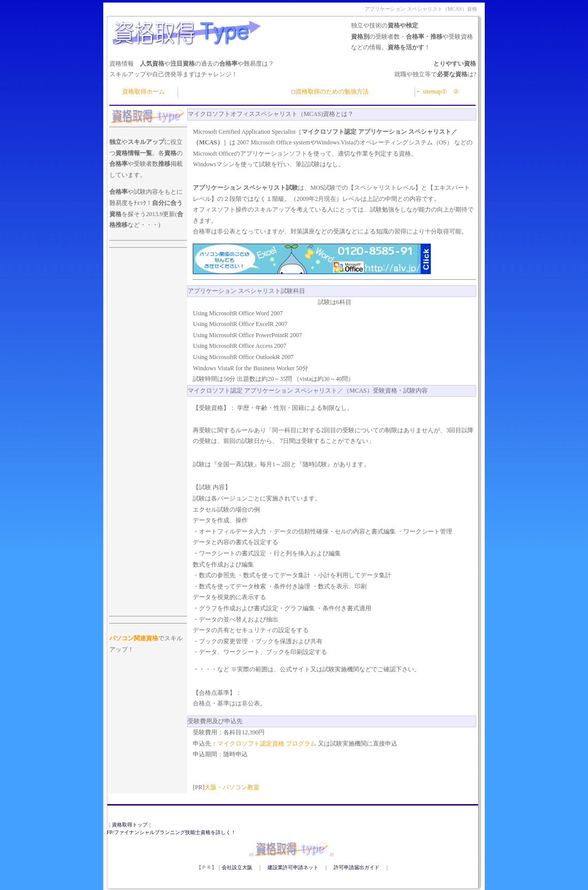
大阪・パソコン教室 (232, 787)
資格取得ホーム (143, 92)
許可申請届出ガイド (357, 867)
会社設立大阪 (237, 867)
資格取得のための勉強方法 (332, 92)
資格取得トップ (130, 825)
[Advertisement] (149, 274)
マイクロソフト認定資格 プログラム (268, 744)
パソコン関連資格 (134, 638)
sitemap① (434, 92)
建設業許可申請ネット (293, 867)
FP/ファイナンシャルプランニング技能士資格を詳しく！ (171, 832)
